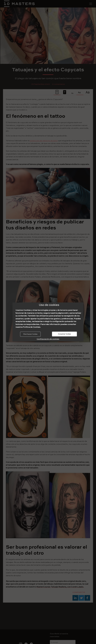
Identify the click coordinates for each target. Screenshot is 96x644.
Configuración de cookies (48, 339)
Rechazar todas (30, 334)
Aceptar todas (64, 334)
